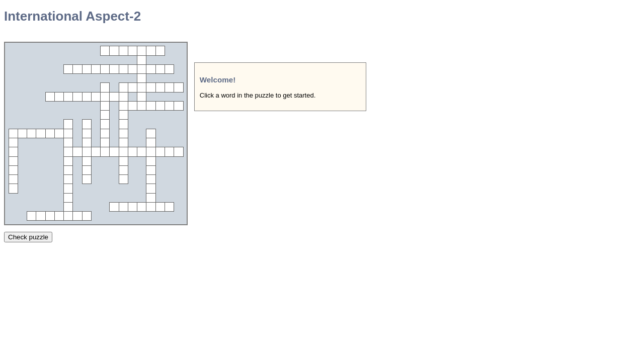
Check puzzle (28, 237)
